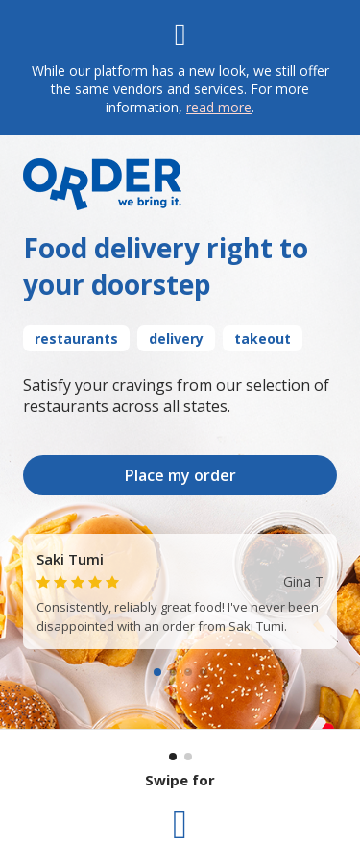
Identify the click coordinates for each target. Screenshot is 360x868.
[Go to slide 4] (204, 672)
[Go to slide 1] (157, 672)
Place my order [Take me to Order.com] (180, 475)
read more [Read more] (219, 107)
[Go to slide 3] (188, 672)
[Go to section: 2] (188, 757)
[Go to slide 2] (173, 672)
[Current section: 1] (173, 757)
